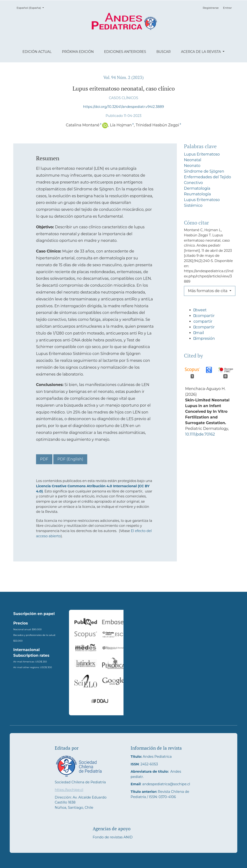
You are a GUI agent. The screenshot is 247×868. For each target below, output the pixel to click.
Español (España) (32, 7)
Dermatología (197, 188)
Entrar (227, 8)
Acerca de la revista (201, 52)
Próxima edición (78, 52)
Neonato (192, 166)
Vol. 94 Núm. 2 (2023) (123, 77)
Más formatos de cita (208, 291)
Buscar (164, 52)
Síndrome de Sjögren (204, 171)
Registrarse (211, 8)
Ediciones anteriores (125, 52)
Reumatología (197, 194)
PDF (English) (70, 459)
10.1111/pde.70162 (200, 451)
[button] (209, 312)
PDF (44, 459)
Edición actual (37, 52)
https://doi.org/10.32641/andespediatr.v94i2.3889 (124, 107)
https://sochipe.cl (69, 790)
